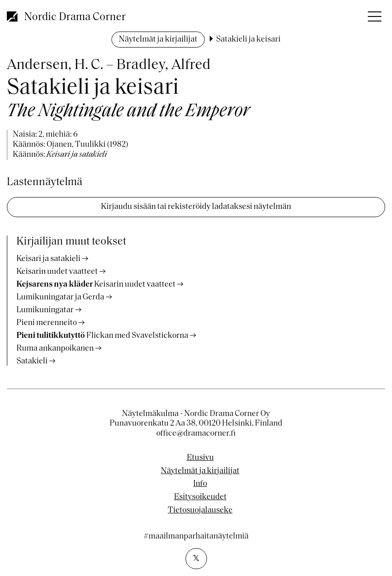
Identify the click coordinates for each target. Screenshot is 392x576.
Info (200, 484)
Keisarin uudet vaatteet (57, 272)
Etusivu (200, 458)
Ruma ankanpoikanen (55, 349)
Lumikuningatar (45, 310)
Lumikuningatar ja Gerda (60, 297)
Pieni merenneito (47, 323)
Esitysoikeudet (200, 497)
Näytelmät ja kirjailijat (158, 40)
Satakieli (32, 361)
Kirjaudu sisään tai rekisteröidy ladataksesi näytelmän (196, 207)
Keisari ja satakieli (48, 259)
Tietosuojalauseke (200, 511)
